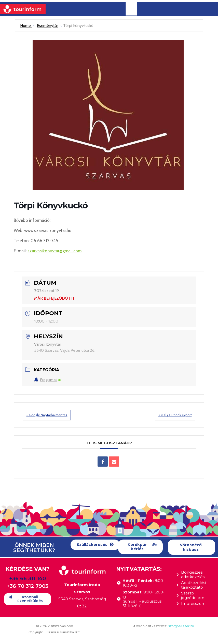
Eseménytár (47, 26)
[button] (95, 545)
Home (26, 26)
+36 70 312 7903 (28, 586)
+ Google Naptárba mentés (53, 415)
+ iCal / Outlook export (169, 415)
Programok (47, 380)
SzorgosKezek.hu (181, 626)
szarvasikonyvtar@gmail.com (54, 251)
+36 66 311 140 (28, 579)
